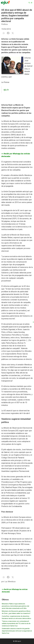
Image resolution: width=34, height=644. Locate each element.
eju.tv (6, 90)
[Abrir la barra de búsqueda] (29, 3)
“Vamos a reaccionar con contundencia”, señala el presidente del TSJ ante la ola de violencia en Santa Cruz (16, 623)
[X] (13, 33)
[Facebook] (8, 33)
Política (4, 24)
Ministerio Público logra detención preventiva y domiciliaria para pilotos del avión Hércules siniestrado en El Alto (15, 606)
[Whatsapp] (4, 33)
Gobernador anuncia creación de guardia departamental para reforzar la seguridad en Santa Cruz (17, 631)
